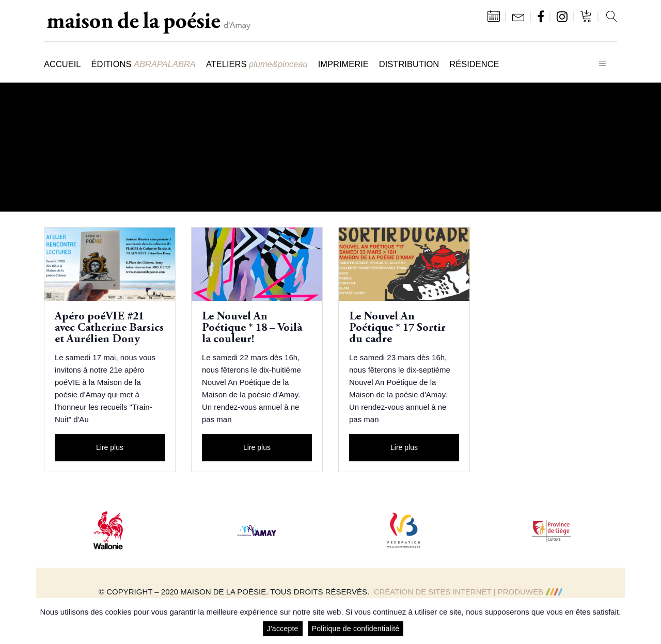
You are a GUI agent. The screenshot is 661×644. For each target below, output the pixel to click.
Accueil (62, 64)
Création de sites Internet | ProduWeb (468, 592)
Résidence (474, 64)
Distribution (409, 64)
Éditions (144, 64)
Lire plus (110, 447)
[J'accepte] (648, 621)
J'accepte (283, 629)
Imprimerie (343, 64)
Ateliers (257, 64)
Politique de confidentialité (356, 629)
